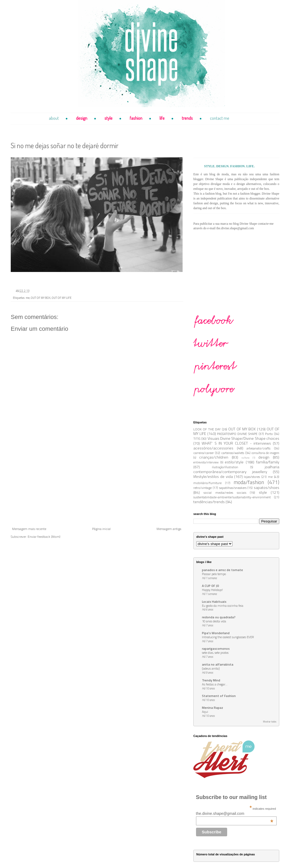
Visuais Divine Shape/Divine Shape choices (243, 438)
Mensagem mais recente (29, 529)
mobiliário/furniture (207, 483)
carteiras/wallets (233, 453)
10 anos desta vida (214, 621)
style (108, 118)
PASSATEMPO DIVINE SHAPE (237, 434)
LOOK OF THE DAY (207, 429)
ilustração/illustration (225, 467)
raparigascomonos (216, 649)
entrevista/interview (206, 462)
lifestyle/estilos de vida (213, 477)
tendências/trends (209, 502)
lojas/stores (252, 477)
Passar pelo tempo (214, 574)
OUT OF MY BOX (41, 298)
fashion (136, 118)
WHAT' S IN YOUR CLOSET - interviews (236, 443)
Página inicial (101, 529)
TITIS (197, 439)
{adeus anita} (211, 668)
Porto (269, 434)
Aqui (205, 712)
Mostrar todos (270, 722)
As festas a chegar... (215, 684)
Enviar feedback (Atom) (44, 537)
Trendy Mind (211, 680)
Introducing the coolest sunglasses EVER (228, 637)
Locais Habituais (214, 602)
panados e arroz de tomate (222, 570)
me (28, 298)
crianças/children (214, 457)
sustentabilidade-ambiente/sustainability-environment (232, 497)
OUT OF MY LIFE (61, 298)
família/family (268, 462)
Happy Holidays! (212, 590)
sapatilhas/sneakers (233, 488)
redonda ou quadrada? (219, 617)
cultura (246, 458)
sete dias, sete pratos (215, 653)
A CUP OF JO (211, 586)
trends (187, 118)
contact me (220, 118)
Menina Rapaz (213, 708)
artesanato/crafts (258, 448)
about (54, 118)
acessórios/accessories (213, 448)
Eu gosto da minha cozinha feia (223, 606)
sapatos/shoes (267, 488)
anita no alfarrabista (218, 664)
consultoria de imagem (265, 453)
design (82, 118)
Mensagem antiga (169, 529)
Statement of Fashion (219, 696)
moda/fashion (249, 482)
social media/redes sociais (225, 493)
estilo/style (234, 462)
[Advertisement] (97, 487)
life (162, 118)
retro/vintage (202, 488)
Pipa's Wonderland (216, 633)
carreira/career (204, 453)
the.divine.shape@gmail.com (235, 813)
